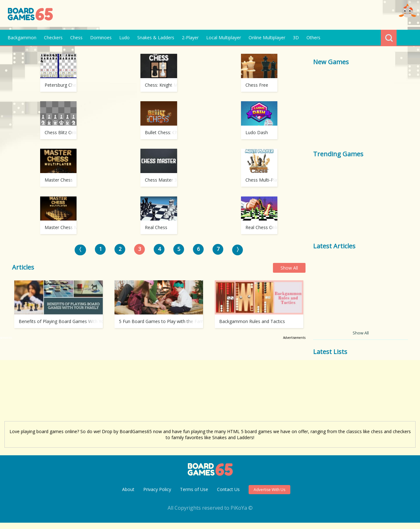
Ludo (124, 37)
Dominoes (101, 37)
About (128, 496)
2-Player (190, 37)
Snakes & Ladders (156, 37)
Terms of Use (194, 496)
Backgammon (22, 37)
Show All (289, 348)
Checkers (53, 37)
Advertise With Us (269, 496)
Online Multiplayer (267, 37)
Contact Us (228, 496)
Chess (76, 37)
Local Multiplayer (224, 37)
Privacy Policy (157, 496)
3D (296, 37)
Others (313, 37)
